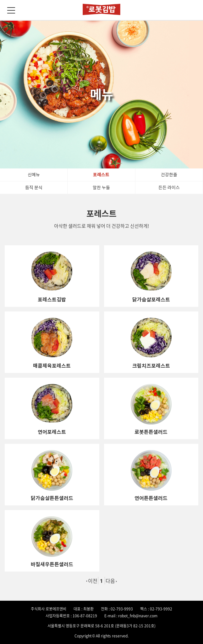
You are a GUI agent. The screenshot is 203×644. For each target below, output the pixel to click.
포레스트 (101, 175)
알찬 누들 (101, 188)
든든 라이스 (169, 188)
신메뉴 (34, 175)
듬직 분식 (34, 188)
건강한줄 (169, 175)
